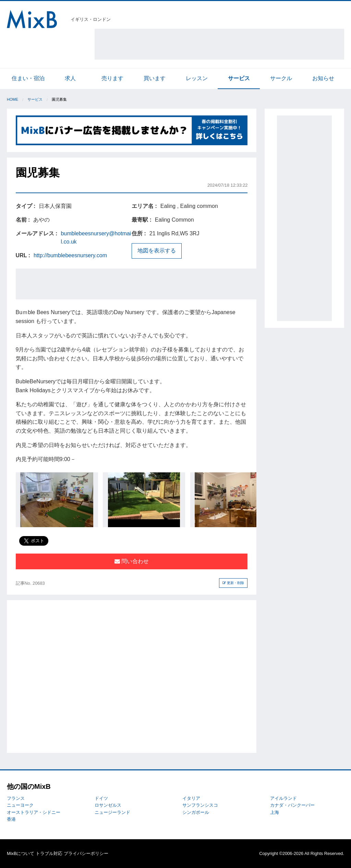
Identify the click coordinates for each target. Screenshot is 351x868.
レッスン (197, 78)
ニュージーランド (112, 812)
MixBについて (21, 853)
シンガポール (196, 812)
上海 (275, 812)
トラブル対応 (49, 853)
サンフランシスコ (200, 805)
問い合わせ (132, 561)
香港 (11, 819)
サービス (239, 78)
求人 (70, 78)
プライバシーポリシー (86, 853)
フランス (16, 798)
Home (13, 99)
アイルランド (283, 798)
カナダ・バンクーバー (292, 805)
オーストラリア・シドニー (34, 812)
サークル (281, 78)
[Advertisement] (219, 44)
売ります (112, 78)
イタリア (191, 798)
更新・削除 (233, 583)
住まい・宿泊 (28, 78)
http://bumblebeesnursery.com (70, 255)
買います (155, 78)
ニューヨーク (20, 805)
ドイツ (101, 798)
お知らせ (323, 78)
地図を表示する (157, 251)
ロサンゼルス (108, 805)
